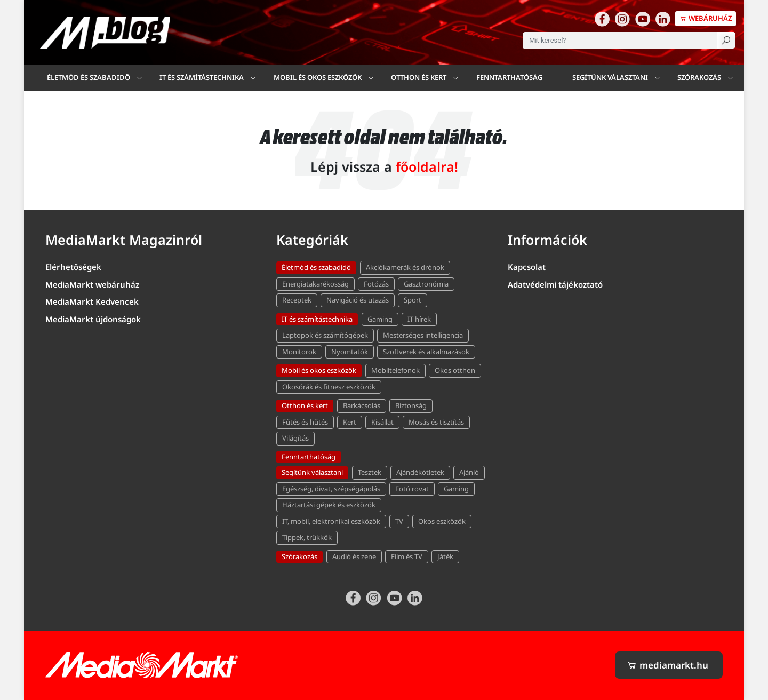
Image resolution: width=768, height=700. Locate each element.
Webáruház (706, 18)
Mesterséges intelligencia (423, 335)
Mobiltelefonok (395, 370)
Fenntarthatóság (509, 77)
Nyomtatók (350, 352)
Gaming (380, 319)
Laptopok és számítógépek (325, 335)
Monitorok (299, 352)
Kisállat (382, 422)
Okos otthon (455, 370)
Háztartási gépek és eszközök (329, 505)
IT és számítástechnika (202, 77)
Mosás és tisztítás (436, 422)
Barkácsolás (362, 405)
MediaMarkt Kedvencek (92, 301)
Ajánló (469, 472)
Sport (413, 300)
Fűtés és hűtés (305, 422)
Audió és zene (354, 556)
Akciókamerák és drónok (405, 267)
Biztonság (411, 405)
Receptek (297, 300)
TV (399, 521)
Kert (350, 422)
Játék (445, 556)
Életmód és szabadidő (89, 77)
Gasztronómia (426, 284)
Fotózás (376, 284)
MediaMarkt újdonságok (93, 319)
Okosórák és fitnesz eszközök (329, 387)
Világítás (295, 438)
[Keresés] (726, 40)
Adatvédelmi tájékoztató (555, 284)
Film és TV (407, 556)
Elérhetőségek (73, 267)
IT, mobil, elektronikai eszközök (331, 521)
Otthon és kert (305, 405)
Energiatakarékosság (315, 284)
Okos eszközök (442, 521)
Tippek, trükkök (307, 537)
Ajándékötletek (420, 472)
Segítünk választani (610, 77)
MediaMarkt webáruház (92, 284)
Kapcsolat (527, 267)
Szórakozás (699, 77)
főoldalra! (427, 166)
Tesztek (370, 472)
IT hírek (419, 319)
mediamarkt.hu (667, 665)
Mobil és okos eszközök (319, 370)
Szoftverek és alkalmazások (426, 352)
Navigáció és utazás (358, 300)
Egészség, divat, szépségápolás (331, 489)
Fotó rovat (412, 489)
